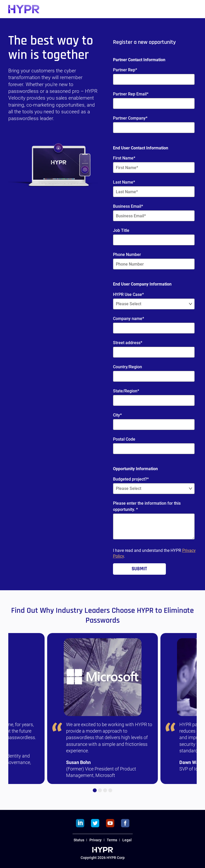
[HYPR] (24, 9)
